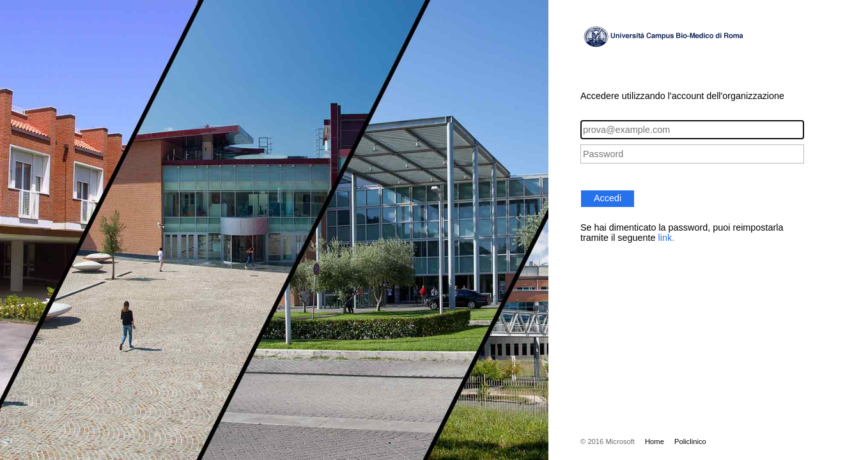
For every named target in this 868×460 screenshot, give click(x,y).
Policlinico (690, 441)
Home (655, 441)
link (665, 238)
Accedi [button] (608, 198)
